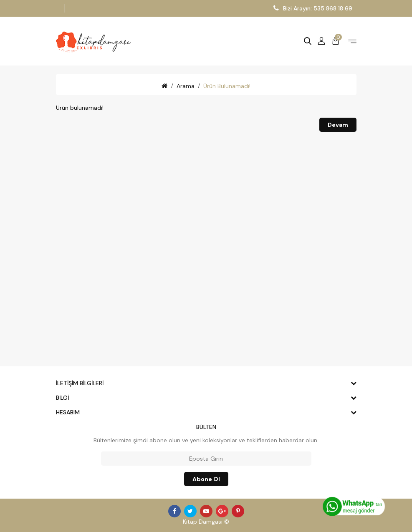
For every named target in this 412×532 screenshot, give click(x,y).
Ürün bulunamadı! (227, 86)
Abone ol (206, 479)
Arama (186, 86)
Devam (338, 125)
